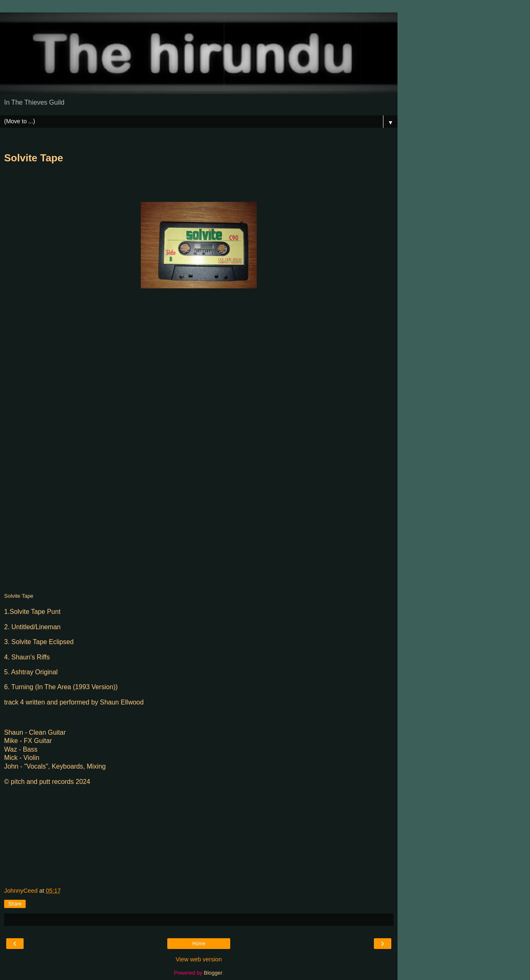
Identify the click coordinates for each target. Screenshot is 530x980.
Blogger (213, 973)
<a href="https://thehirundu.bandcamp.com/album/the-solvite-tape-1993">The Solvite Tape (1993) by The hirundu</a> (77, 441)
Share (15, 904)
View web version (199, 959)
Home (199, 944)
